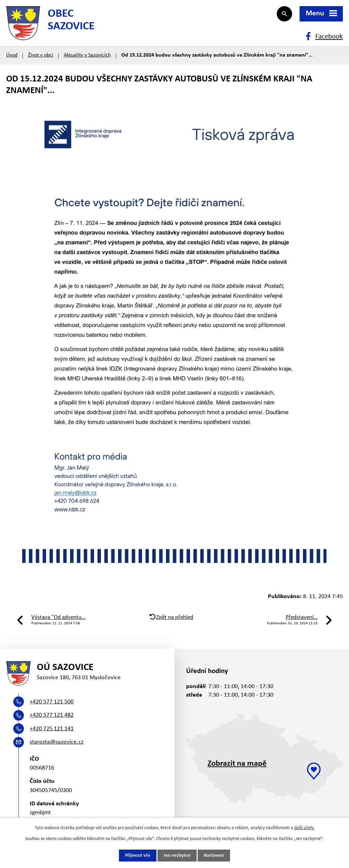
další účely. (304, 828)
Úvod (12, 55)
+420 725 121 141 (52, 729)
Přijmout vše (138, 856)
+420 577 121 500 (52, 702)
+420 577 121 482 (52, 715)
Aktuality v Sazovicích (87, 55)
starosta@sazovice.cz (57, 742)
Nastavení (214, 856)
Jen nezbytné (177, 856)
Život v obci (41, 55)
